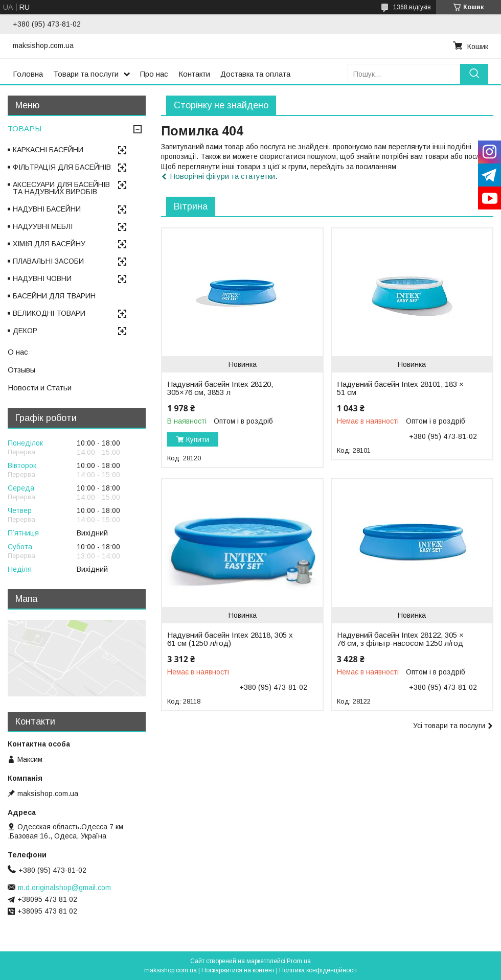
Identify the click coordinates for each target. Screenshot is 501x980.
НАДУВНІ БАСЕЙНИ (47, 209)
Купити (198, 439)
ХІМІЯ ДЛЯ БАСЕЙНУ (49, 244)
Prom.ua (299, 961)
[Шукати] (474, 74)
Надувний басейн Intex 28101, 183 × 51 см (400, 388)
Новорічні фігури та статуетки (222, 176)
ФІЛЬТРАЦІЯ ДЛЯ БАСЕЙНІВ (62, 167)
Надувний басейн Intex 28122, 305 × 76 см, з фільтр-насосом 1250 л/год (400, 639)
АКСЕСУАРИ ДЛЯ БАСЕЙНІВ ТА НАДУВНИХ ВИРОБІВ (61, 188)
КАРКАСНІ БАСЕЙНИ (48, 150)
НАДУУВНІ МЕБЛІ (43, 226)
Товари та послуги (86, 74)
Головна (28, 74)
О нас (18, 352)
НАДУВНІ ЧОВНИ (42, 278)
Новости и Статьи (40, 388)
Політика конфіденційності (318, 970)
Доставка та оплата (255, 74)
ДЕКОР (25, 331)
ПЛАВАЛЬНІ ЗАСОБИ (48, 261)
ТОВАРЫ (25, 129)
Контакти (194, 74)
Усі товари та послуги (449, 726)
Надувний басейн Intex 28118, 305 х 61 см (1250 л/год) (230, 639)
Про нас (154, 74)
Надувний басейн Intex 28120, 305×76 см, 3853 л (220, 388)
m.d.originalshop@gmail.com (64, 888)
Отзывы (21, 370)
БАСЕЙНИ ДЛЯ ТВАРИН (54, 296)
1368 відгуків (412, 7)
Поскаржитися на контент (238, 970)
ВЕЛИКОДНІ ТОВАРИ (49, 313)
